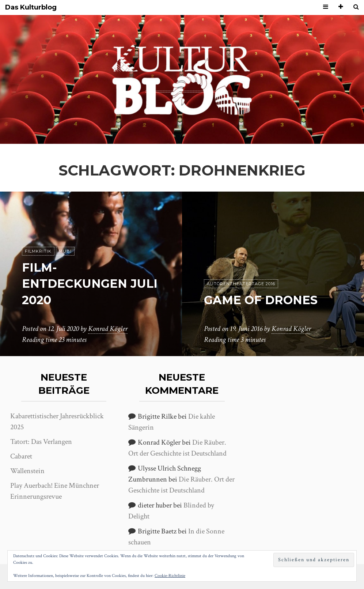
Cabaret (21, 456)
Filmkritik (38, 251)
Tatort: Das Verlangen (41, 442)
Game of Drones (261, 300)
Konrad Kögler (108, 329)
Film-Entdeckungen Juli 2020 (90, 284)
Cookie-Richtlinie (170, 576)
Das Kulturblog (31, 7)
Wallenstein (27, 471)
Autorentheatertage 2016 (241, 284)
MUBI (65, 251)
